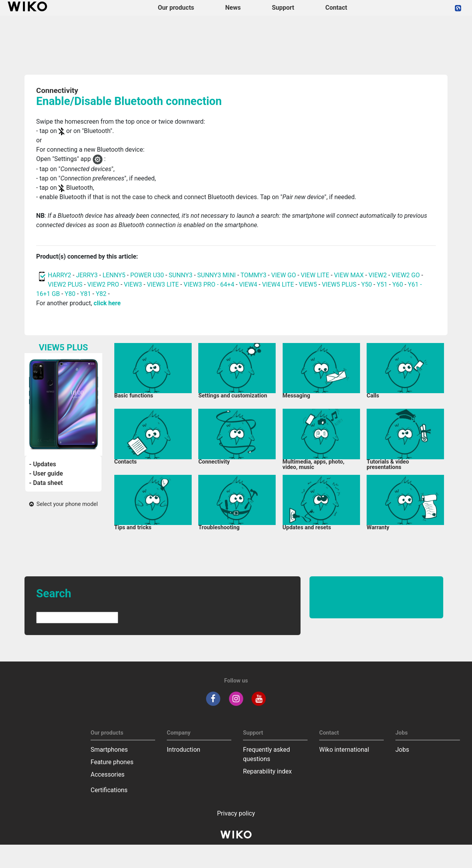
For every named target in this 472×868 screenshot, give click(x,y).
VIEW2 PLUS (65, 284)
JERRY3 (87, 275)
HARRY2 (59, 275)
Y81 (86, 294)
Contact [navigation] (336, 8)
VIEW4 (248, 284)
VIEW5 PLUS (339, 284)
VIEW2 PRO (103, 284)
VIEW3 (133, 284)
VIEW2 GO (406, 275)
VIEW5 (309, 284)
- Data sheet (46, 483)
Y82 (101, 294)
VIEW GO (284, 275)
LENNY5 (114, 275)
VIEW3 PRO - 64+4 (209, 284)
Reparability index (267, 771)
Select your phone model (64, 504)
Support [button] (283, 8)
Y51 (382, 284)
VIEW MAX (349, 275)
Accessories (108, 774)
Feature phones (112, 762)
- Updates (43, 464)
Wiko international (344, 750)
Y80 (70, 294)
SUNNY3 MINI (216, 275)
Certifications (109, 790)
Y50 (367, 284)
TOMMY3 (253, 275)
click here (107, 303)
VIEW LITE (315, 275)
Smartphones (109, 750)
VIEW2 (378, 275)
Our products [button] (176, 8)
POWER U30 (147, 275)
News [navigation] (233, 8)
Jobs (402, 750)
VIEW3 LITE (163, 284)
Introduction (184, 750)
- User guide (46, 473)
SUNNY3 (181, 275)
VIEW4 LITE (278, 284)
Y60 (398, 284)
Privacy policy (236, 813)
